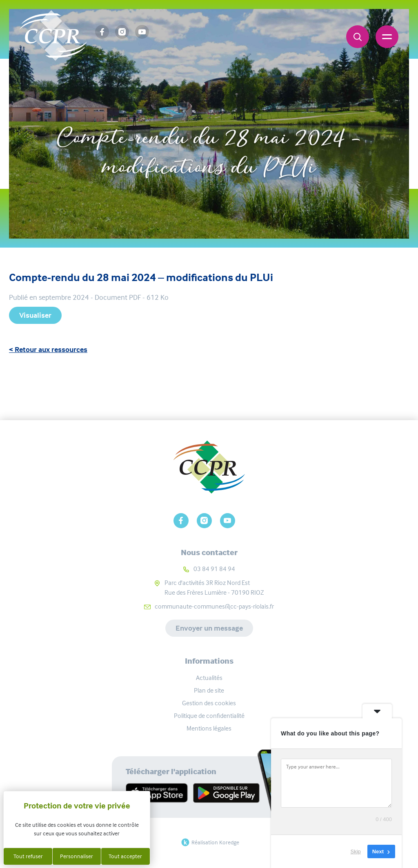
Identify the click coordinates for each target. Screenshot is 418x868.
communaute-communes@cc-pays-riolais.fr (214, 606)
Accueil (175, 111)
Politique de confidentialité (209, 716)
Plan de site (209, 690)
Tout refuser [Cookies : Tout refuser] (28, 856)
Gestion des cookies (209, 703)
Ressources (223, 111)
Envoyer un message (209, 628)
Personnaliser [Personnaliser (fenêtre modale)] (77, 856)
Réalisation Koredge (209, 842)
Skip (356, 851)
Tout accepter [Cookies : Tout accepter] (125, 856)
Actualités (209, 678)
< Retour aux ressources (48, 350)
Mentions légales (209, 728)
